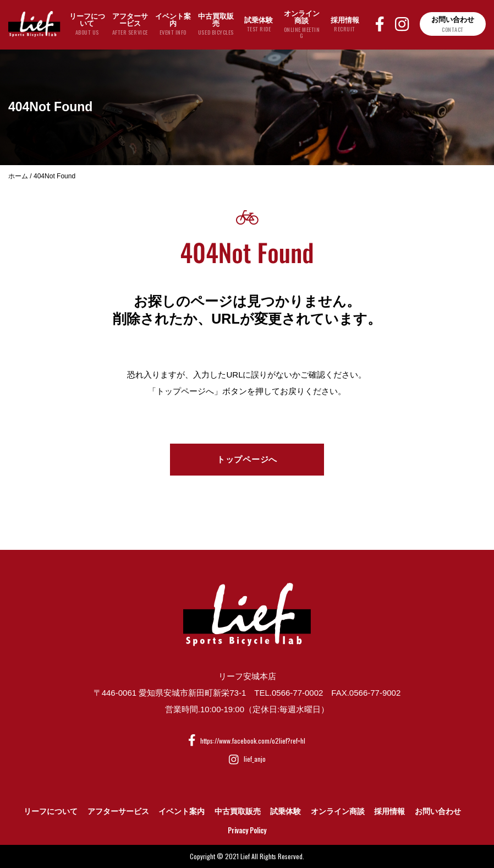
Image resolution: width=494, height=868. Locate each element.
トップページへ (247, 459)
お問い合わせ (438, 811)
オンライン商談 (338, 811)
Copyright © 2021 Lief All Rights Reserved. (247, 856)
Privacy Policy (247, 830)
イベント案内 (182, 811)
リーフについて (51, 811)
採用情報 (389, 811)
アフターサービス (118, 811)
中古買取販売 (238, 811)
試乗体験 (286, 811)
